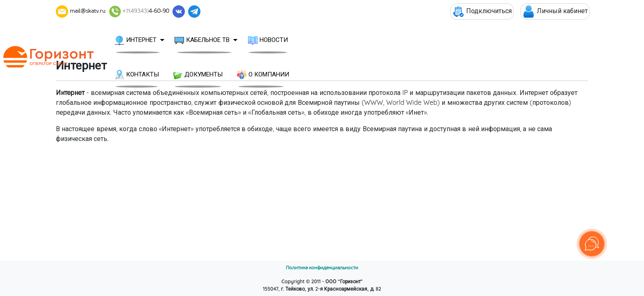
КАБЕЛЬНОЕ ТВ (253, 40)
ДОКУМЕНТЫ (436, 40)
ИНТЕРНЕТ (186, 40)
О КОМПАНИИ (501, 40)
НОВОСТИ (319, 40)
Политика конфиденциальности (322, 268)
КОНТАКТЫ (375, 40)
